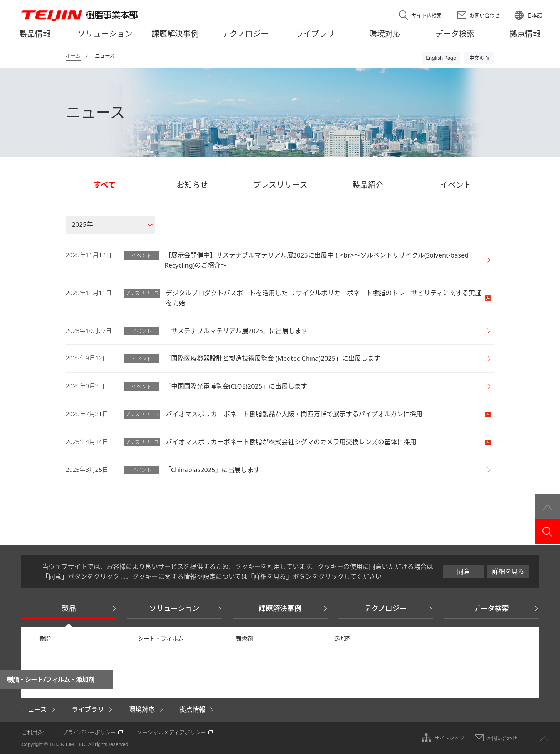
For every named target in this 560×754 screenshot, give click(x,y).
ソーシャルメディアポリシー (171, 732)
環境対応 (142, 709)
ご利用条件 (35, 732)
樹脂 (45, 639)
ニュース (34, 709)
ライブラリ (88, 709)
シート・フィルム (161, 639)
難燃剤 (245, 639)
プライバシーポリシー (89, 732)
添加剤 (343, 639)
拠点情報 (192, 709)
